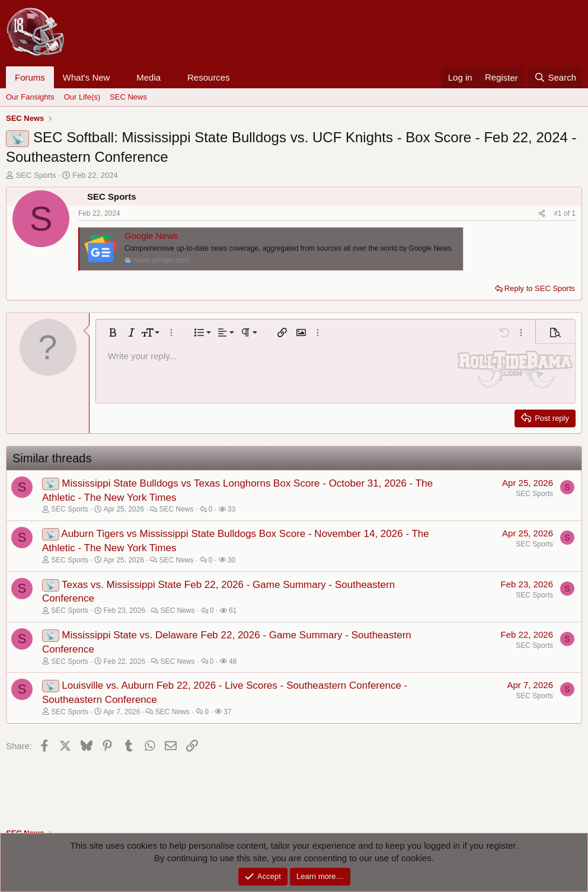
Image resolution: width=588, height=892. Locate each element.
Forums (30, 77)
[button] (119, 77)
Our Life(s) (82, 97)
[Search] (555, 77)
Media (148, 77)
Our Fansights (30, 97)
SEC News (128, 97)
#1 (559, 213)
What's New (87, 77)
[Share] (542, 214)
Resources (209, 77)
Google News (151, 236)
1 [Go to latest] (573, 213)
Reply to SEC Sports (540, 288)
